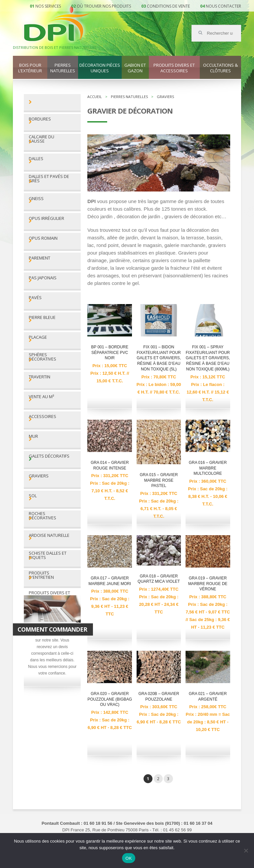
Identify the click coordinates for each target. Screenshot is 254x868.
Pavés (35, 298)
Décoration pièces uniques (100, 68)
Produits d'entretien (41, 575)
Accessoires (42, 417)
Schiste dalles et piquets (48, 555)
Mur (33, 436)
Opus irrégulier (46, 218)
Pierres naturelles (63, 68)
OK (128, 858)
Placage (38, 337)
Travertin (40, 377)
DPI (57, 24)
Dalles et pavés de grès (49, 179)
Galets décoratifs (49, 456)
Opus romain (43, 238)
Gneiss (36, 199)
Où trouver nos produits (104, 6)
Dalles (36, 159)
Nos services (48, 6)
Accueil (95, 97)
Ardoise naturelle (49, 535)
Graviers (39, 476)
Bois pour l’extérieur (30, 68)
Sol (33, 496)
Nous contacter (223, 6)
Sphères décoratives (42, 357)
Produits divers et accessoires (174, 68)
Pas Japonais (43, 278)
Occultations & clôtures (220, 68)
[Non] (246, 851)
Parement (40, 258)
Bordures (40, 119)
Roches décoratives (42, 516)
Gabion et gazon (135, 68)
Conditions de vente (168, 6)
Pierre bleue (42, 317)
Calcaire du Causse (42, 139)
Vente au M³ (41, 397)
